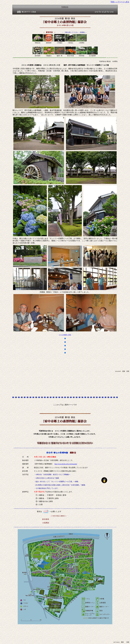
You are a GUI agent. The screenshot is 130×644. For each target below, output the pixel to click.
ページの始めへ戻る (65, 335)
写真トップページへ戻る (120, 2)
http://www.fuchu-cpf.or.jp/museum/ (66, 464)
